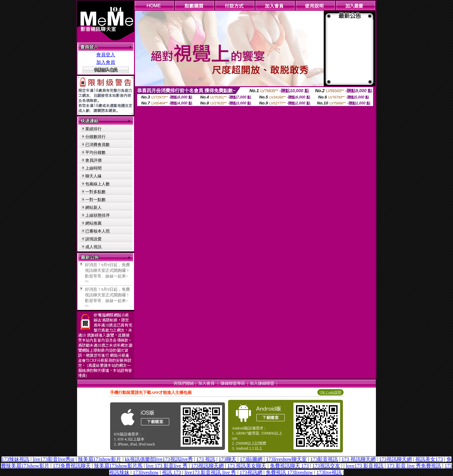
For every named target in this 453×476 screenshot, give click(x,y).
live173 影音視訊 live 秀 (210, 472)
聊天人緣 (93, 176)
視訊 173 (171, 472)
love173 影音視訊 (365, 466)
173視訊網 (251, 472)
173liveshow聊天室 (286, 459)
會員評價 (93, 160)
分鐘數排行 (95, 137)
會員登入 (106, 55)
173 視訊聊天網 (359, 459)
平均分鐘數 (95, 152)
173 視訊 (206, 459)
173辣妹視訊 (15, 459)
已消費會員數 (98, 145)
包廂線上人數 (98, 184)
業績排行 (93, 129)
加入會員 (106, 62)
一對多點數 (95, 192)
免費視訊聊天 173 (289, 466)
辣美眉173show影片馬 (118, 466)
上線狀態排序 (98, 215)
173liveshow (146, 472)
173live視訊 (329, 472)
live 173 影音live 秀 (167, 466)
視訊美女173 (429, 459)
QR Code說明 (330, 392)
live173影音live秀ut (53, 459)
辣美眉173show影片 (100, 459)
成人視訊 (93, 247)
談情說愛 (93, 239)
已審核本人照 (98, 231)
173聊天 (227, 459)
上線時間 (93, 168)
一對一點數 (95, 200)
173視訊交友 (326, 466)
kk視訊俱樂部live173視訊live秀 (159, 459)
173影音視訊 (324, 459)
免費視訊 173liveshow (289, 472)
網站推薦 (93, 223)
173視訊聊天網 (395, 459)
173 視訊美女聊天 (247, 466)
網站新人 (93, 207)
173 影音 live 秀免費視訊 (414, 466)
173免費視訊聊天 (72, 466)
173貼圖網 (251, 459)
